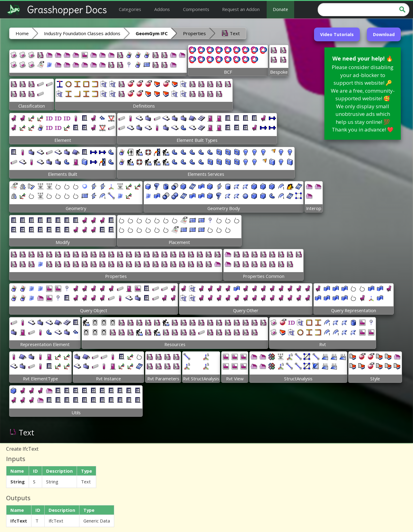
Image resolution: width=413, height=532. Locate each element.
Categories (130, 9)
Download (384, 34)
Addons (162, 9)
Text (230, 33)
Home (22, 33)
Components (196, 9)
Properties (194, 33)
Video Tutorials (337, 34)
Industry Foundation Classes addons (82, 33)
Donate (280, 9)
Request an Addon (241, 9)
